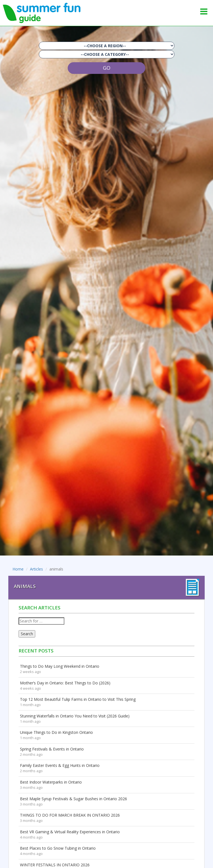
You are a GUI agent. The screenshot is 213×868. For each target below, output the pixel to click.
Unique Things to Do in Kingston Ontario (56, 732)
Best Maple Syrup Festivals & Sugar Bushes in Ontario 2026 (73, 799)
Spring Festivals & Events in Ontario (52, 749)
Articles (36, 569)
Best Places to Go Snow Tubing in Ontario (58, 848)
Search (27, 634)
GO (107, 68)
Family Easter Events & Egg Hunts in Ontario (60, 765)
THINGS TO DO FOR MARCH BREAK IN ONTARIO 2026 (70, 815)
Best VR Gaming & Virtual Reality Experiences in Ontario (70, 832)
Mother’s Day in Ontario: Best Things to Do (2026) (65, 683)
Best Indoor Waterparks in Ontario (51, 782)
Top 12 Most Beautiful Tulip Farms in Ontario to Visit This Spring (78, 699)
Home (18, 569)
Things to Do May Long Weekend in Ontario (60, 666)
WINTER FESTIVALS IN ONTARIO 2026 (55, 865)
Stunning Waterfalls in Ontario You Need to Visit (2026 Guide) (75, 716)
